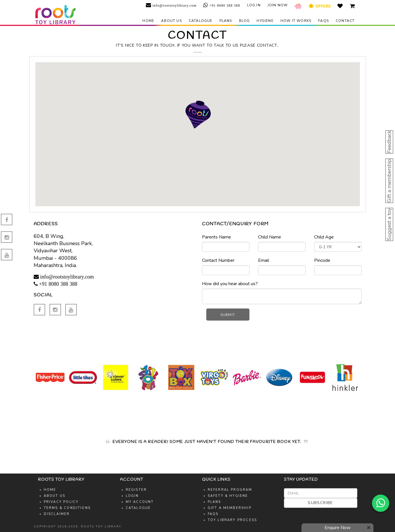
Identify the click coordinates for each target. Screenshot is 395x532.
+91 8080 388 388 (224, 5)
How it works (296, 21)
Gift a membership (389, 181)
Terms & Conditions (67, 508)
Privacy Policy (61, 502)
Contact (345, 21)
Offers (320, 6)
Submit (228, 315)
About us (171, 21)
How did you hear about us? (230, 284)
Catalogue (201, 21)
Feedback (389, 142)
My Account (140, 502)
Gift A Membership (230, 508)
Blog (245, 21)
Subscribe (320, 503)
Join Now (278, 5)
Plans (226, 21)
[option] (50, 377)
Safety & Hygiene (228, 496)
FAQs (324, 21)
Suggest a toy (389, 224)
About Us (55, 496)
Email (264, 260)
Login (132, 496)
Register (136, 490)
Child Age (324, 237)
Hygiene (265, 21)
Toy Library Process (232, 520)
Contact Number (218, 260)
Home (148, 21)
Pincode (322, 260)
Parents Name (216, 237)
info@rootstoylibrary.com (174, 5)
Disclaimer (57, 514)
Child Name (270, 237)
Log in (254, 5)
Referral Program (230, 490)
